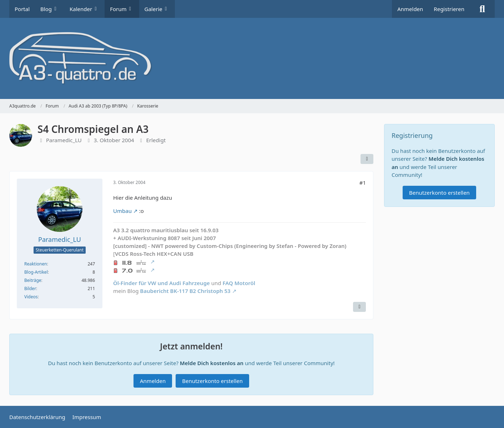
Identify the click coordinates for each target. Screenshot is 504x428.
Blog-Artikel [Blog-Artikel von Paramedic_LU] (36, 272)
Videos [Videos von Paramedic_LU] (31, 297)
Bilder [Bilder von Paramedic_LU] (30, 288)
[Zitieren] (359, 307)
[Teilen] (367, 159)
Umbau (122, 211)
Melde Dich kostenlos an (212, 363)
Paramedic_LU (64, 140)
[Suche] (482, 9)
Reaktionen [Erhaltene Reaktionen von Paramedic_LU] (36, 264)
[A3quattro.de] (252, 58)
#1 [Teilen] (363, 183)
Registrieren (449, 9)
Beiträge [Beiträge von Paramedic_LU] (33, 280)
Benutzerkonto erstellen (212, 381)
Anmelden (410, 9)
